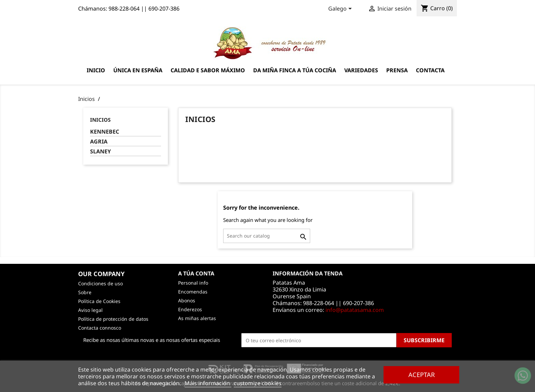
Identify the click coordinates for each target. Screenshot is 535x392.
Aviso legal (90, 310)
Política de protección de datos (113, 319)
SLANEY (100, 152)
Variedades (361, 70)
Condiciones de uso (100, 283)
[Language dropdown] (341, 9)
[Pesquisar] (267, 236)
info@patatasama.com (355, 310)
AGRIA (99, 142)
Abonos (187, 300)
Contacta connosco (100, 328)
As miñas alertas (197, 318)
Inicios (100, 120)
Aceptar (422, 374)
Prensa (397, 70)
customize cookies (258, 383)
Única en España (138, 70)
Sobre (85, 292)
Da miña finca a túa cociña (295, 70)
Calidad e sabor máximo (208, 70)
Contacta (430, 70)
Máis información (208, 383)
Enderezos (190, 309)
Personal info (193, 283)
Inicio (96, 70)
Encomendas (193, 292)
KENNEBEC (105, 132)
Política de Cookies (99, 301)
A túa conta (196, 273)
